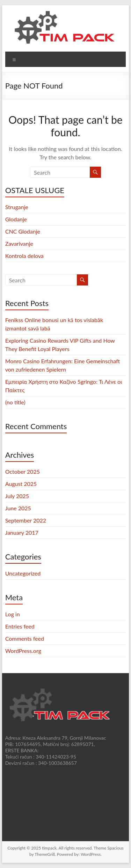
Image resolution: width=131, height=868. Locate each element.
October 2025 (23, 471)
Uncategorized (23, 573)
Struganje (17, 207)
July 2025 (17, 496)
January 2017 (22, 532)
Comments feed (25, 638)
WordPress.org (23, 651)
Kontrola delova (24, 256)
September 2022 (26, 520)
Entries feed (20, 626)
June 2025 (18, 508)
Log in (13, 614)
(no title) (15, 402)
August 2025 (21, 484)
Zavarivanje (19, 243)
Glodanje (16, 219)
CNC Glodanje (23, 231)
